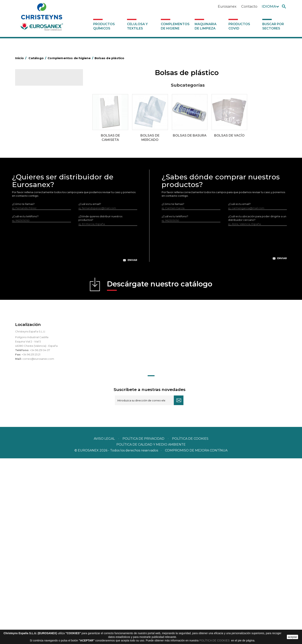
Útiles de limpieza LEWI (37, 267)
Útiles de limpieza (34, 261)
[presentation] (75, 432)
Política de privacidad (143, 624)
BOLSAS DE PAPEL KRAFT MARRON (45, 163)
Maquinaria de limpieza (206, 26)
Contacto (249, 6)
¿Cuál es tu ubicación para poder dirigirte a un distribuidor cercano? (257, 404)
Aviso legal (104, 624)
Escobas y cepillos (34, 200)
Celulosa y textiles (137, 26)
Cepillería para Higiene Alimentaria (45, 206)
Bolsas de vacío (36, 157)
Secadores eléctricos (36, 254)
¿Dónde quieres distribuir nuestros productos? (100, 404)
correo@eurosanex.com (38, 544)
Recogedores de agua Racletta (43, 248)
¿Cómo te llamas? (23, 390)
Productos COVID (239, 26)
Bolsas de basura (37, 150)
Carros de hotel (33, 169)
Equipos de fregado (35, 187)
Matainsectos (31, 224)
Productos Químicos (104, 26)
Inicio (21, 58)
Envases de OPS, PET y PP (39, 194)
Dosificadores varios (36, 279)
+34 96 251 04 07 (40, 536)
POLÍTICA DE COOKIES (215, 640)
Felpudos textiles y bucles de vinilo (45, 212)
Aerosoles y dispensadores (40, 113)
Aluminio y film (32, 119)
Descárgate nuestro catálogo (160, 471)
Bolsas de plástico (34, 131)
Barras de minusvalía (36, 125)
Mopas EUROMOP (34, 230)
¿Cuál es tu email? (90, 390)
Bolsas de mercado (38, 144)
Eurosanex (227, 6)
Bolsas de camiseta (38, 138)
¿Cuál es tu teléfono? (25, 402)
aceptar (292, 637)
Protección (30, 242)
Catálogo (34, 81)
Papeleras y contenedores (40, 181)
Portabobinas (31, 236)
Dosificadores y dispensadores (42, 273)
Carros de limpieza (35, 175)
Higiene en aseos (34, 218)
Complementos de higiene (175, 26)
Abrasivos (29, 107)
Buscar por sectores (273, 26)
